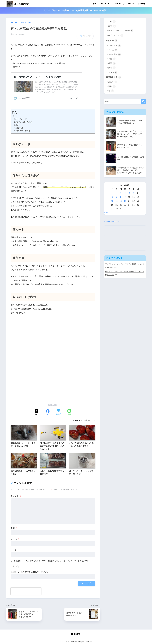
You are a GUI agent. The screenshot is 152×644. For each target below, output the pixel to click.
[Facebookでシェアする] (48, 412)
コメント (16, 496)
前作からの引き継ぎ (24, 122)
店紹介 (113, 82)
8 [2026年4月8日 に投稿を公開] (121, 197)
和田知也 (111, 274)
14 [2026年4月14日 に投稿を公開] (117, 201)
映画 (112, 64)
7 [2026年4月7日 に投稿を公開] (117, 197)
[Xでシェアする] (37, 412)
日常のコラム (106, 4)
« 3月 (106, 212)
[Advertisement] (53, 342)
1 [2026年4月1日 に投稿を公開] (121, 193)
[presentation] (26, 591)
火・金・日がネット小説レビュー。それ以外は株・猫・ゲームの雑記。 (76, 11)
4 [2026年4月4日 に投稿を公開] (134, 193)
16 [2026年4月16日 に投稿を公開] (125, 201)
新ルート (20, 125)
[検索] (143, 102)
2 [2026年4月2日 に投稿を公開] (125, 193)
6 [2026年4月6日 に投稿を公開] (112, 197)
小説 (112, 59)
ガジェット (115, 46)
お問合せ (141, 4)
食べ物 (113, 72)
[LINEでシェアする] (69, 412)
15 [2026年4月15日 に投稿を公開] (121, 201)
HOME (76, 634)
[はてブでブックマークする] (58, 412)
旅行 (112, 87)
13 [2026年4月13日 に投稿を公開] (112, 201)
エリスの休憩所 (21, 4)
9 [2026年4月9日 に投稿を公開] (125, 197)
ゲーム (111, 21)
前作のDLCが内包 (23, 131)
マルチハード (21, 119)
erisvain (110, 267)
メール (15, 539)
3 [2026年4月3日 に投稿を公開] (129, 193)
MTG (112, 26)
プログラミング (129, 4)
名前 (14, 528)
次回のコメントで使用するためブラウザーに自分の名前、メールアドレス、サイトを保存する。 (52, 561)
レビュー (117, 4)
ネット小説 (115, 55)
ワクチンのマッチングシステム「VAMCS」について (125, 264)
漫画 (112, 68)
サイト (14, 550)
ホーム (95, 4)
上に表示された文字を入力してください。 (30, 572)
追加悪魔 (20, 128)
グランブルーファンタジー (121, 31)
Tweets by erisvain (112, 221)
